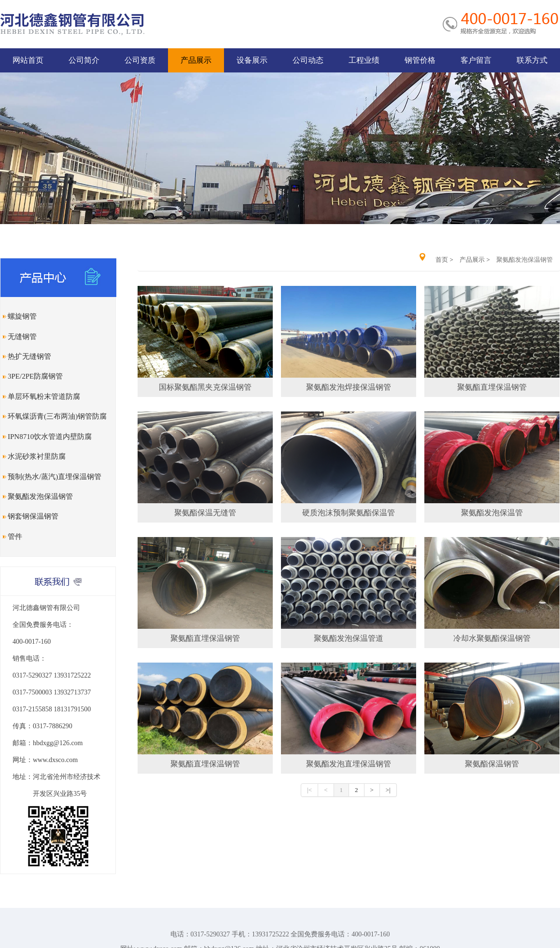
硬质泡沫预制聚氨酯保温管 (349, 513)
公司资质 (140, 60)
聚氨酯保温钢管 (492, 764)
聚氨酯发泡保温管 (492, 513)
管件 (15, 537)
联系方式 (532, 60)
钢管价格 (420, 60)
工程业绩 (364, 60)
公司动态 (308, 60)
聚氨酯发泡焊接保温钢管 (349, 387)
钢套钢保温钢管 (33, 516)
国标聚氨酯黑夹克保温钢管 (205, 387)
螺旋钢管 (22, 316)
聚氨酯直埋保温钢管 (492, 387)
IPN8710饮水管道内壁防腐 (50, 437)
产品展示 (196, 60)
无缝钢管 (22, 337)
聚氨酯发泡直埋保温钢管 (349, 764)
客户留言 (476, 60)
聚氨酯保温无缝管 (205, 513)
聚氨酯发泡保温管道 (349, 638)
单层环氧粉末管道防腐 (44, 396)
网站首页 (28, 60)
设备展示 (252, 60)
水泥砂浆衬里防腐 (37, 456)
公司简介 (84, 60)
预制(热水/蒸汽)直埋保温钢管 (55, 477)
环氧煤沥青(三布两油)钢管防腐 (57, 416)
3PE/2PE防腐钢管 (35, 376)
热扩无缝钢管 (29, 356)
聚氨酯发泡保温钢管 (40, 496)
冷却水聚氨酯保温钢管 (492, 638)
